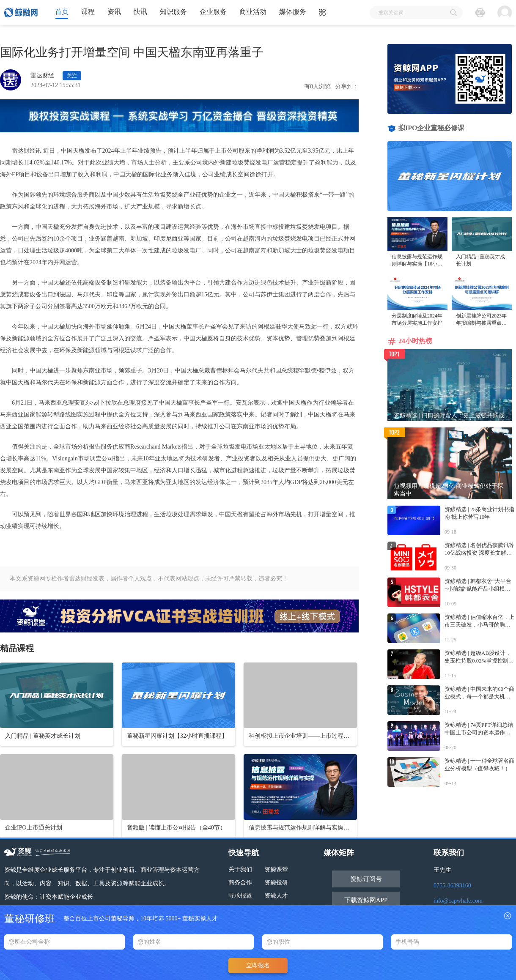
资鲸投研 (276, 883)
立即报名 (258, 965)
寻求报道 (240, 896)
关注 (72, 76)
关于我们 (240, 869)
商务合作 (240, 883)
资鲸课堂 (276, 869)
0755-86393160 (452, 886)
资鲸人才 (276, 896)
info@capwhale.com (458, 901)
